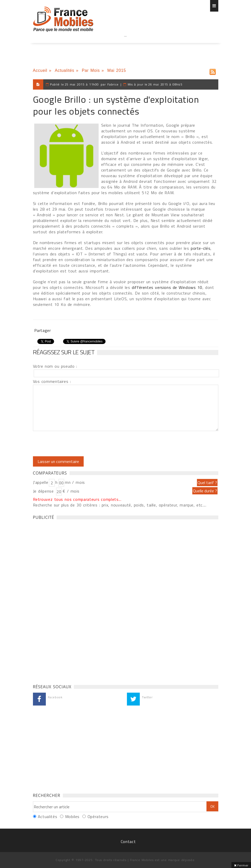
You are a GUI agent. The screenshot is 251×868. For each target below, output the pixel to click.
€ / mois (71, 491)
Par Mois (91, 70)
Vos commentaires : (52, 381)
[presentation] (76, 444)
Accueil (40, 70)
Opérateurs (98, 817)
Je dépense (44, 491)
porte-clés (201, 248)
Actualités (65, 70)
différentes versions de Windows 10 (167, 287)
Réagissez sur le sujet (64, 352)
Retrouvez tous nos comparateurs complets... (77, 499)
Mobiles (72, 817)
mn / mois (75, 482)
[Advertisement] (126, 46)
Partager (43, 330)
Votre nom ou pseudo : (55, 366)
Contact (128, 841)
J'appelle (41, 482)
